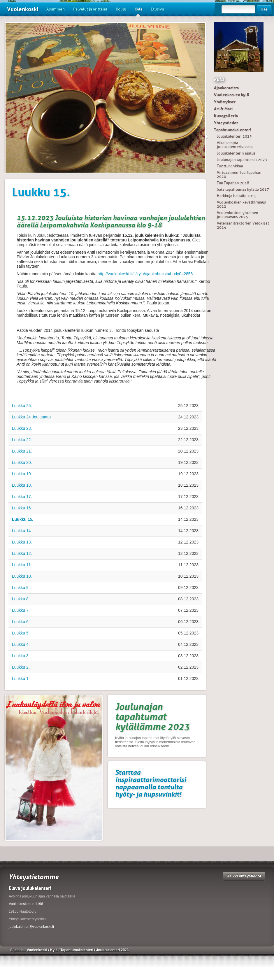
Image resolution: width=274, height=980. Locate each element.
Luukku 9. (21, 588)
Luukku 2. (21, 667)
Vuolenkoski (23, 9)
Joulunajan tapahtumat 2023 (242, 160)
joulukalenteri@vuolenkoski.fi (31, 927)
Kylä (138, 11)
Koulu (121, 9)
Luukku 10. (22, 576)
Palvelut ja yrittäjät (90, 9)
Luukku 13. (22, 542)
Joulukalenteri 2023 (234, 136)
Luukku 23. (22, 428)
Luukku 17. (22, 497)
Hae (264, 9)
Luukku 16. (22, 508)
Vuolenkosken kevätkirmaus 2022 (241, 204)
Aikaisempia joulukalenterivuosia (235, 145)
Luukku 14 (21, 531)
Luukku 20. (22, 462)
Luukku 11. (22, 565)
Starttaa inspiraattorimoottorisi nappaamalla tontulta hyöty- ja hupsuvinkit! (151, 783)
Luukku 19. (22, 474)
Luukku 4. (21, 644)
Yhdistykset (225, 102)
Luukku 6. (21, 622)
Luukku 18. (22, 485)
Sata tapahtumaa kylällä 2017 (243, 189)
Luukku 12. (22, 553)
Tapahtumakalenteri (233, 130)
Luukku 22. (22, 440)
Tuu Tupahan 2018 (233, 183)
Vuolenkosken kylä (231, 95)
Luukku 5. (21, 633)
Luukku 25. (22, 406)
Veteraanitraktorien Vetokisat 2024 (243, 225)
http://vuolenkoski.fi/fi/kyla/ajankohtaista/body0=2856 (145, 274)
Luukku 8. (21, 599)
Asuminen (56, 9)
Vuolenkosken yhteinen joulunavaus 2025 (238, 215)
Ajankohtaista (226, 88)
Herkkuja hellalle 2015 (237, 196)
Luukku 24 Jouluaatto (31, 417)
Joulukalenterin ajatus (236, 153)
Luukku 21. (22, 451)
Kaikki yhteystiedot (244, 876)
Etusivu (157, 9)
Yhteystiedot (226, 123)
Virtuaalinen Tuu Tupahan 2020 (239, 175)
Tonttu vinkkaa (230, 166)
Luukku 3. (21, 656)
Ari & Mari (223, 109)
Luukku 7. (21, 610)
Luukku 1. (21, 679)
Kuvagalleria (226, 116)
